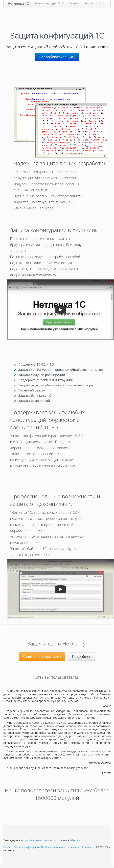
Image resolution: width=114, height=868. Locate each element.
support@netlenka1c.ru (34, 840)
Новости (8, 847)
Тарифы (74, 3)
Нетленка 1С (18, 3)
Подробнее (82, 657)
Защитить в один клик (42, 657)
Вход (101, 3)
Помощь (88, 3)
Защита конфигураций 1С (49, 3)
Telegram (75, 840)
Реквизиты (88, 847)
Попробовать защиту (57, 57)
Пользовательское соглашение (63, 847)
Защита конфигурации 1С (29, 847)
